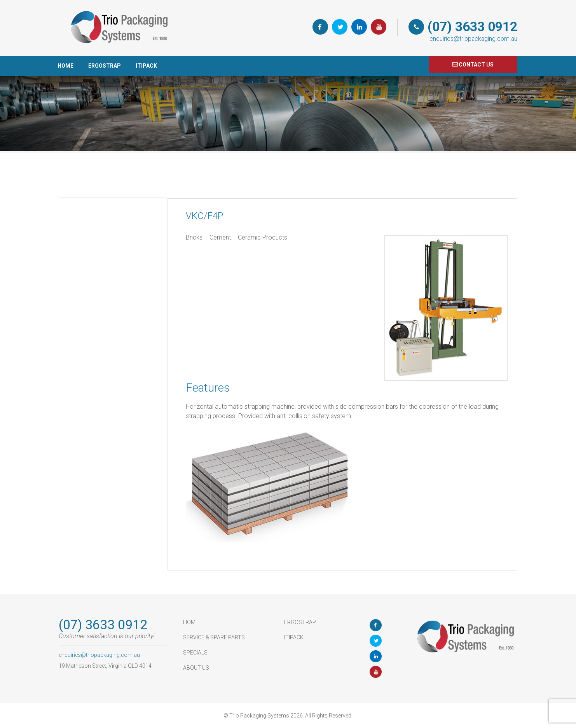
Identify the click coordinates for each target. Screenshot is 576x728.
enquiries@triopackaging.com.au (473, 39)
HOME (65, 66)
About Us (196, 668)
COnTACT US (476, 65)
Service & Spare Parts (214, 637)
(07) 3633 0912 (472, 27)
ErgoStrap (105, 66)
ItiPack (146, 66)
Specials (195, 653)
